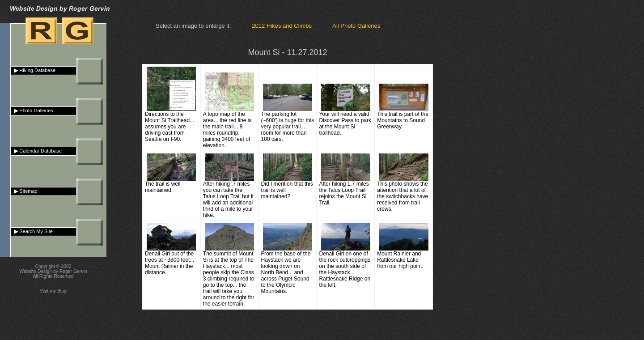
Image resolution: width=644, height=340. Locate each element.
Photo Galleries (32, 110)
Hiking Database (33, 70)
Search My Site (32, 231)
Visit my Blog (53, 291)
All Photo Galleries (356, 26)
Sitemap (24, 191)
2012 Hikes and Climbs (282, 26)
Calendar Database (36, 151)
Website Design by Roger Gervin (53, 271)
